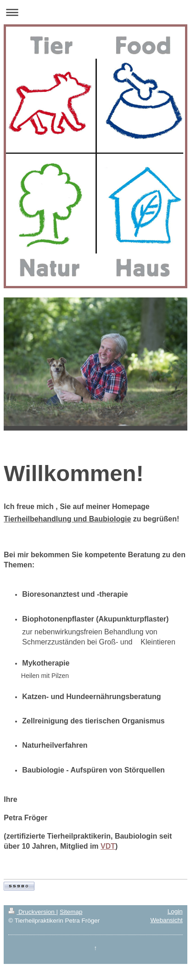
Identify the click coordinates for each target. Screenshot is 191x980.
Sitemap (71, 912)
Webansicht (166, 920)
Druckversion (32, 912)
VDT (108, 846)
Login (175, 911)
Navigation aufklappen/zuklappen (95, 12)
